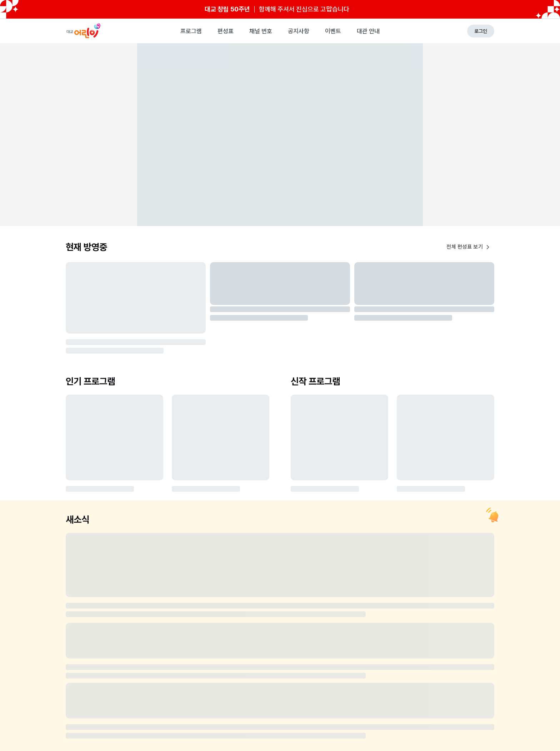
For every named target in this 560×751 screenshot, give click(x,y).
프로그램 (191, 31)
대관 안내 (368, 31)
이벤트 (333, 31)
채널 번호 (261, 31)
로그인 (481, 31)
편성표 (226, 31)
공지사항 (299, 31)
